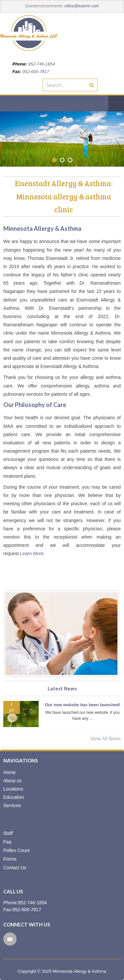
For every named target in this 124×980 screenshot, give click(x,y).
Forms (10, 859)
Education (14, 797)
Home (9, 772)
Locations (13, 789)
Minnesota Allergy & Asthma (79, 971)
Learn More (32, 553)
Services (12, 805)
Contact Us (15, 868)
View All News (105, 738)
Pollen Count (17, 850)
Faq (7, 842)
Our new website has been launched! (82, 705)
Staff (8, 833)
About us (12, 781)
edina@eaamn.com (82, 6)
